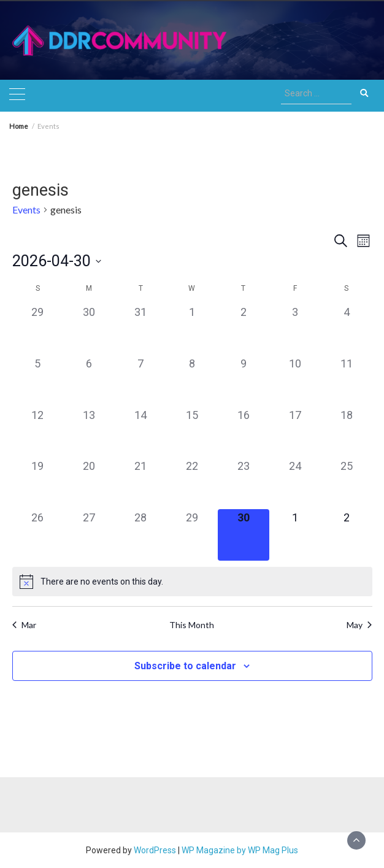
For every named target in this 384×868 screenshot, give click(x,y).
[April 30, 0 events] (244, 535)
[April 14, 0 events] (140, 432)
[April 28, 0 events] (140, 535)
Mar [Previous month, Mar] (24, 625)
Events (26, 209)
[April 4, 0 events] (347, 329)
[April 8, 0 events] (192, 381)
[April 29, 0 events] (192, 535)
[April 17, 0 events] (295, 432)
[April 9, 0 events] (244, 381)
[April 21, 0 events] (140, 483)
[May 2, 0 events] (347, 535)
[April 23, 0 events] (244, 483)
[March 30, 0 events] (89, 329)
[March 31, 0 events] (140, 329)
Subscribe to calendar (185, 666)
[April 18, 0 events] (347, 432)
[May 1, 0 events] (295, 535)
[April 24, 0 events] (295, 483)
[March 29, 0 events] (38, 329)
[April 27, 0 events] (89, 535)
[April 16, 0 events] (244, 432)
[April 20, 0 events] (89, 483)
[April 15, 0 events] (192, 432)
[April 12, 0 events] (38, 432)
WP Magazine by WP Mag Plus (240, 850)
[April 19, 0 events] (38, 483)
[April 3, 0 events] (295, 329)
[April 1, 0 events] (192, 329)
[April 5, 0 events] (38, 381)
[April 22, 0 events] (192, 483)
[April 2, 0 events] (244, 329)
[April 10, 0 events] (295, 381)
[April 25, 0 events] (347, 483)
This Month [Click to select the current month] (192, 625)
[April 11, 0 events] (347, 381)
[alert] (192, 582)
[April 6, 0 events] (89, 381)
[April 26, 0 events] (38, 535)
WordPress (155, 850)
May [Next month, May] (359, 625)
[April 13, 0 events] (89, 432)
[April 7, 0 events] (140, 381)
